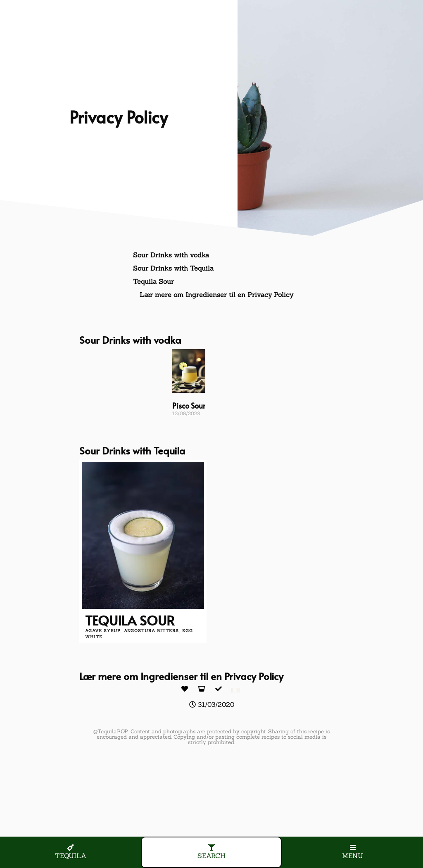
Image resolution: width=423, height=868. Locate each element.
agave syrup (103, 631)
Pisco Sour (189, 405)
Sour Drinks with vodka (171, 255)
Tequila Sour (153, 281)
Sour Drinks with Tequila (173, 268)
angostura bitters (151, 631)
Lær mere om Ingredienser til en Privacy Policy (216, 295)
